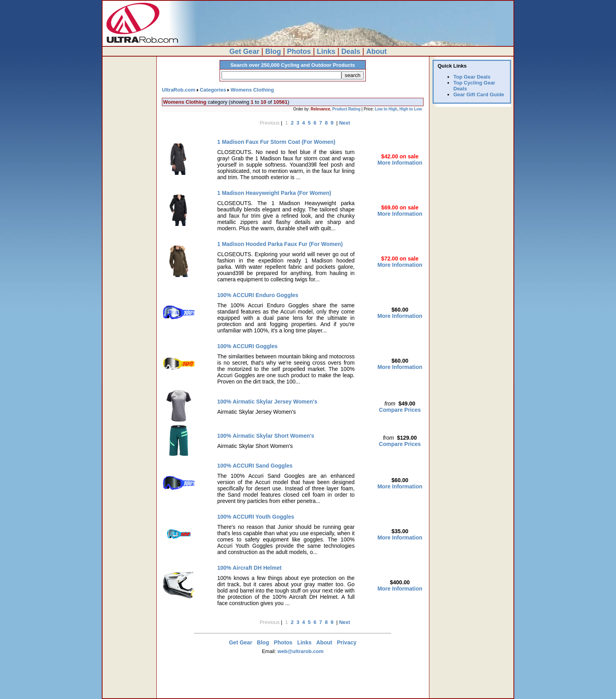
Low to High (386, 109)
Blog (273, 51)
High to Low (411, 109)
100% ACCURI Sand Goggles (255, 466)
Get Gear (244, 51)
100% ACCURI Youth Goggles (256, 517)
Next (345, 123)
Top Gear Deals (472, 77)
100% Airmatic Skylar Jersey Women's (267, 402)
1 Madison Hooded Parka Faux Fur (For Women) (280, 244)
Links (326, 51)
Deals (351, 51)
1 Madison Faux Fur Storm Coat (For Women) (276, 142)
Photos (299, 51)
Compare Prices (400, 410)
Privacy (346, 642)
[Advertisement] (293, 682)
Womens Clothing (252, 90)
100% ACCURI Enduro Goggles (258, 295)
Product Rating (346, 109)
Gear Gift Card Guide (479, 94)
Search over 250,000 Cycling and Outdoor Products (292, 65)
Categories (213, 90)
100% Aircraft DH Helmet (249, 568)
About (376, 51)
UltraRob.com (179, 90)
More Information (400, 163)
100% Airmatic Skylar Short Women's (266, 436)
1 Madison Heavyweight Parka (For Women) (274, 193)
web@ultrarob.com (300, 651)
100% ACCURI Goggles (247, 346)
